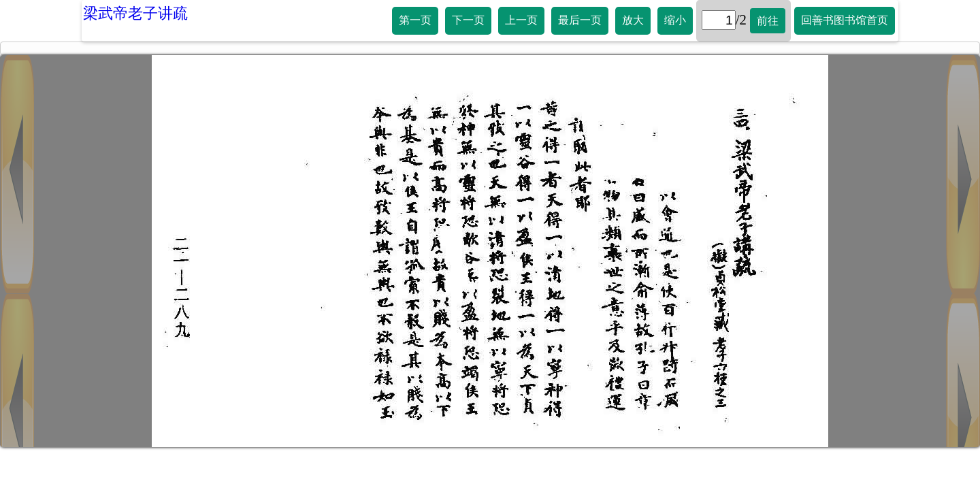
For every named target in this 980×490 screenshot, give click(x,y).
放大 (633, 20)
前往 (768, 21)
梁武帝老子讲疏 (135, 13)
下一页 (468, 20)
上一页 (521, 20)
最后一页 (580, 20)
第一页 (415, 20)
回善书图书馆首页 (845, 20)
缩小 (675, 20)
